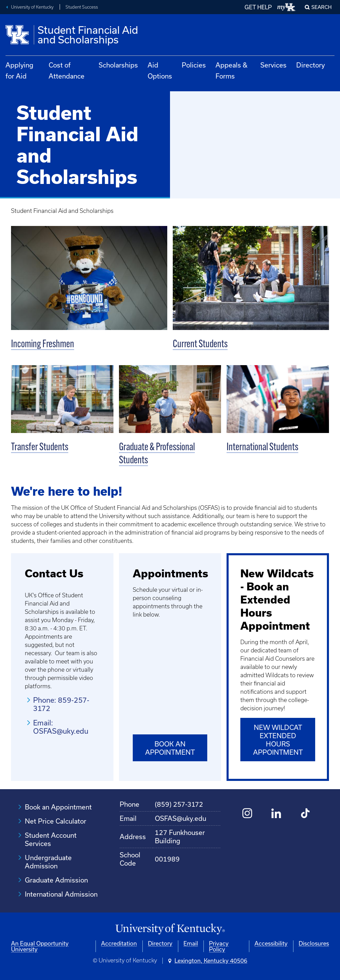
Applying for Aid (19, 70)
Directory (311, 65)
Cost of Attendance (67, 70)
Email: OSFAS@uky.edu (61, 727)
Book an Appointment (170, 748)
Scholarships (118, 65)
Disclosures (314, 943)
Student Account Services (51, 839)
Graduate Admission (56, 880)
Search (322, 7)
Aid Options (160, 70)
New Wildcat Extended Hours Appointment (278, 740)
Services (273, 65)
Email (191, 943)
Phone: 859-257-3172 (61, 704)
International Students (262, 448)
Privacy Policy (219, 946)
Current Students (200, 345)
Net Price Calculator (56, 821)
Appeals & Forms (232, 70)
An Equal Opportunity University (40, 946)
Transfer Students (40, 448)
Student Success (82, 7)
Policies (194, 65)
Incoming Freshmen (43, 345)
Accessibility (271, 943)
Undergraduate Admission (48, 861)
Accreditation (119, 943)
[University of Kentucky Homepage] (170, 929)
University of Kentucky (32, 7)
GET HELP (258, 7)
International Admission (61, 894)
